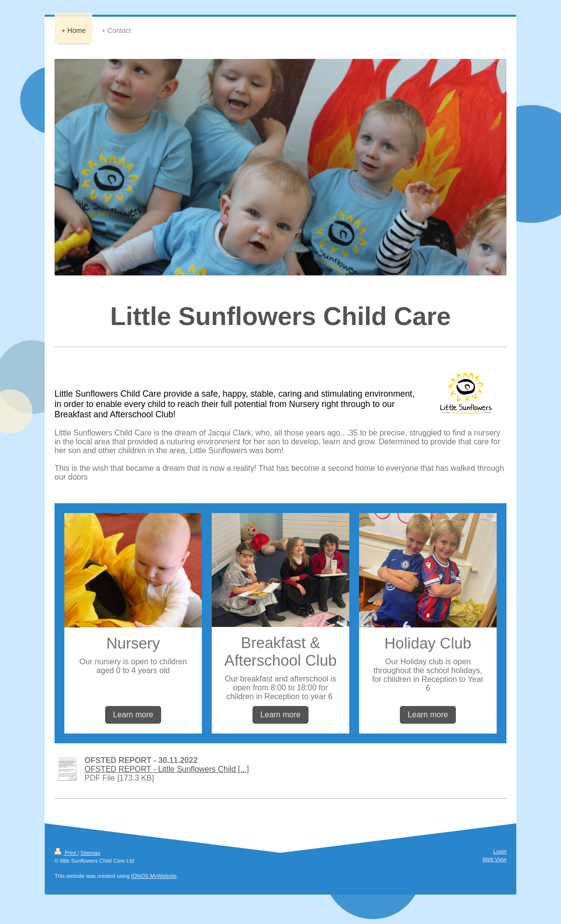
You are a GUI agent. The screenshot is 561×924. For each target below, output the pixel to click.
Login (500, 851)
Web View (494, 859)
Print (66, 853)
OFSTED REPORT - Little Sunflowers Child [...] (167, 769)
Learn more (133, 715)
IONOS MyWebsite (154, 876)
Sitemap (90, 853)
